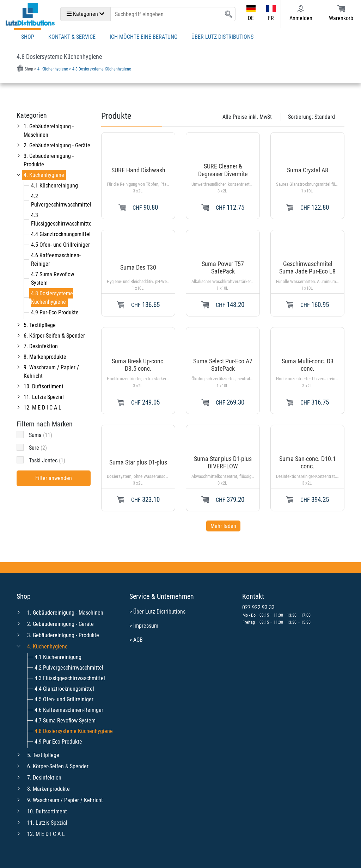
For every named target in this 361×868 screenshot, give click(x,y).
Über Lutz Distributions (222, 37)
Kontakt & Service (72, 37)
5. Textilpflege (40, 325)
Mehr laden (223, 526)
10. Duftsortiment (44, 386)
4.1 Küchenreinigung (54, 186)
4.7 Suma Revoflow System (65, 721)
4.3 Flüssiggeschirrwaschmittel (70, 678)
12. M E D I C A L (42, 408)
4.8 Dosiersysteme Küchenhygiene (52, 298)
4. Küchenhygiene (44, 175)
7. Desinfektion (41, 346)
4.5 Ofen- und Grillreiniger (60, 245)
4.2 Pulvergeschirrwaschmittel (69, 668)
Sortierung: (311, 117)
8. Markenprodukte (45, 357)
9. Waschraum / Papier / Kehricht (65, 800)
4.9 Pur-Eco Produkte (55, 312)
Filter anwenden (54, 478)
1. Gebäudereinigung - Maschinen (65, 613)
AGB (138, 640)
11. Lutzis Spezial (44, 397)
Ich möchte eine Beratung (143, 37)
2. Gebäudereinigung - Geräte (57, 145)
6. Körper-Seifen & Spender (54, 336)
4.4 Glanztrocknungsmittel (61, 234)
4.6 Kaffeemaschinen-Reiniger (69, 710)
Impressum (146, 626)
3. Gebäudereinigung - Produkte (63, 635)
